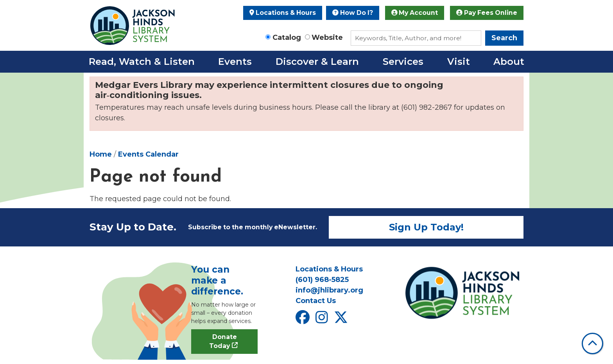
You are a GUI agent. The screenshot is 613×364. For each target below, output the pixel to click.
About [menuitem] (509, 62)
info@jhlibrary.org (329, 290)
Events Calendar (148, 154)
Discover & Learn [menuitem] (317, 62)
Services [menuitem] (403, 62)
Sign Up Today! (426, 227)
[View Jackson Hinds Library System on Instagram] (323, 320)
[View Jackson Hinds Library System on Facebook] (304, 320)
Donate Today (223, 342)
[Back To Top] (592, 343)
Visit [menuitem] (459, 62)
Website (327, 37)
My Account (415, 13)
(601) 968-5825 (322, 280)
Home (101, 154)
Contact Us (316, 301)
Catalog (287, 37)
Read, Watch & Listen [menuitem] (142, 62)
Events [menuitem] (235, 62)
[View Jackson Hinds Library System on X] (342, 320)
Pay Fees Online (487, 13)
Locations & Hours (283, 13)
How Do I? (353, 13)
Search (504, 38)
